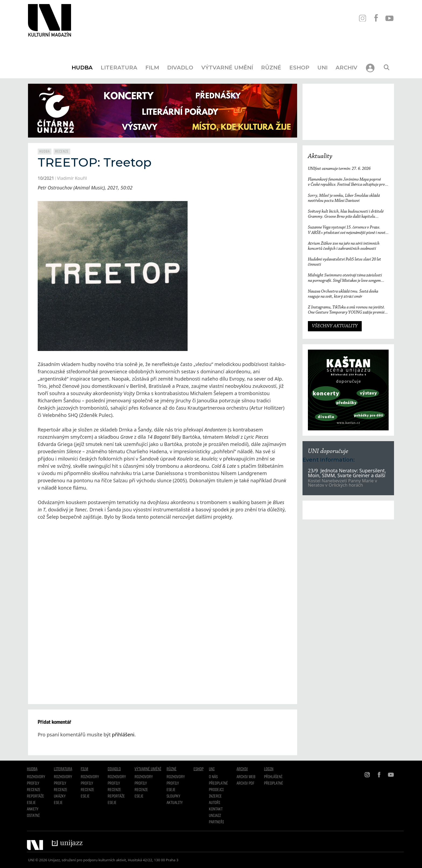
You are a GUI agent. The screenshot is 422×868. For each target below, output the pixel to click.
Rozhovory (36, 777)
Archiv (347, 68)
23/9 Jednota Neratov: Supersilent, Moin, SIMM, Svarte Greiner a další (347, 473)
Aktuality (320, 156)
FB (376, 18)
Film (152, 68)
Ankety (33, 809)
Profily (33, 783)
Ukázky (60, 796)
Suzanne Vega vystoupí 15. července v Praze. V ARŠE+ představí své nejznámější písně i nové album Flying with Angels (347, 230)
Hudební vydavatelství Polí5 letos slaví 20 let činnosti (344, 262)
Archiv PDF (245, 783)
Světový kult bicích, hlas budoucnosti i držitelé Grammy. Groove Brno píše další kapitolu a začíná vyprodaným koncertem (346, 214)
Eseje (31, 803)
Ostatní (33, 816)
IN (362, 18)
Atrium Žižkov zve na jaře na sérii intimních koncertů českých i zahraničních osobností (344, 246)
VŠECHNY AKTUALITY (335, 326)
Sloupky (173, 796)
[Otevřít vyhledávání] (386, 68)
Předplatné (218, 783)
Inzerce (215, 796)
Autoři (214, 803)
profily (60, 783)
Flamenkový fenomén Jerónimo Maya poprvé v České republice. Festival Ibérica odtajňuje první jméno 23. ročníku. (348, 182)
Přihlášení (273, 777)
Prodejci (216, 790)
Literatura (119, 68)
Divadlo (180, 68)
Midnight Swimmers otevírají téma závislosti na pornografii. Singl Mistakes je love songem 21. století (345, 278)
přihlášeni (123, 735)
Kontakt (216, 809)
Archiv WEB (246, 777)
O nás (213, 777)
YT (389, 18)
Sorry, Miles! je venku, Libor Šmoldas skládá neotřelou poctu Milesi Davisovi (344, 198)
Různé (271, 68)
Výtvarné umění (227, 68)
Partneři (216, 822)
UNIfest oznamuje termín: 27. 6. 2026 (339, 169)
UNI (322, 68)
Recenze (62, 152)
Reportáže (36, 796)
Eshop (299, 68)
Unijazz (215, 816)
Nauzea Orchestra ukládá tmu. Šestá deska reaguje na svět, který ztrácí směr (343, 294)
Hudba (82, 68)
